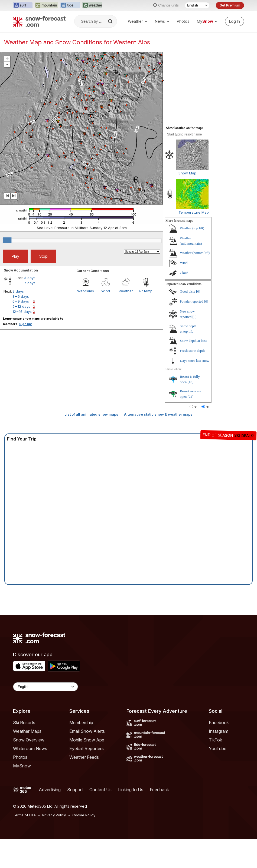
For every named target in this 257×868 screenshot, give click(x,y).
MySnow (22, 766)
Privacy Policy (54, 815)
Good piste (188, 291)
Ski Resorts (24, 723)
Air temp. (146, 291)
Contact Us (100, 790)
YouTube (218, 748)
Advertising (50, 790)
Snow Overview (29, 740)
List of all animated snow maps (91, 414)
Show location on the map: (184, 128)
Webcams (86, 291)
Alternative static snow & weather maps (158, 414)
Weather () (192, 228)
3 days (30, 278)
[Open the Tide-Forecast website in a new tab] (70, 5)
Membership (81, 723)
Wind (106, 291)
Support (75, 790)
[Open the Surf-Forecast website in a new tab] (23, 5)
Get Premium (230, 5)
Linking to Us (131, 790)
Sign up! (26, 324)
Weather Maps (27, 731)
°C (196, 407)
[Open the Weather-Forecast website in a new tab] (93, 5)
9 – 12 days (21, 306)
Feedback (159, 790)
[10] (191, 382)
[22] (191, 397)
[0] (198, 291)
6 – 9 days (21, 301)
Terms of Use (24, 815)
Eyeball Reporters (87, 748)
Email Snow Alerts (87, 731)
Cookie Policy (84, 815)
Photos (183, 21)
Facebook (219, 723)
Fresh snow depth (192, 351)
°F (207, 407)
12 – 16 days (22, 312)
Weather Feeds (84, 757)
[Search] (111, 21)
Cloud (184, 273)
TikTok (215, 740)
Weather (138, 21)
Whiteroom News (30, 748)
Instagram (219, 731)
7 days (30, 283)
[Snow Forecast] (39, 21)
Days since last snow (195, 361)
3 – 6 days (21, 296)
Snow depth (193, 341)
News (162, 21)
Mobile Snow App (87, 740)
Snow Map (187, 173)
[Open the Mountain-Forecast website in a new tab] (46, 5)
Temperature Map (194, 212)
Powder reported (191, 301)
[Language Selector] (197, 5)
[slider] (7, 240)
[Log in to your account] (235, 21)
